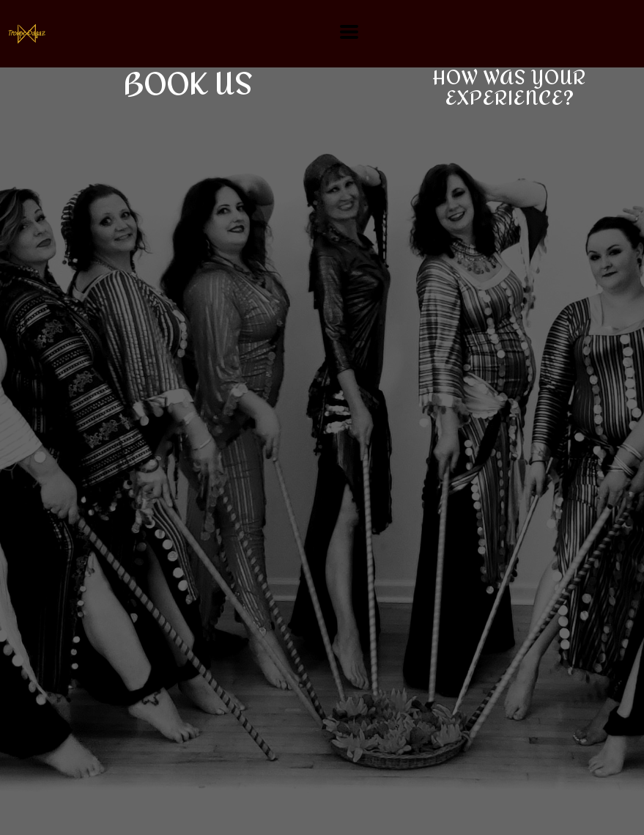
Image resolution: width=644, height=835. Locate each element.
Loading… (278, 477)
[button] (349, 32)
